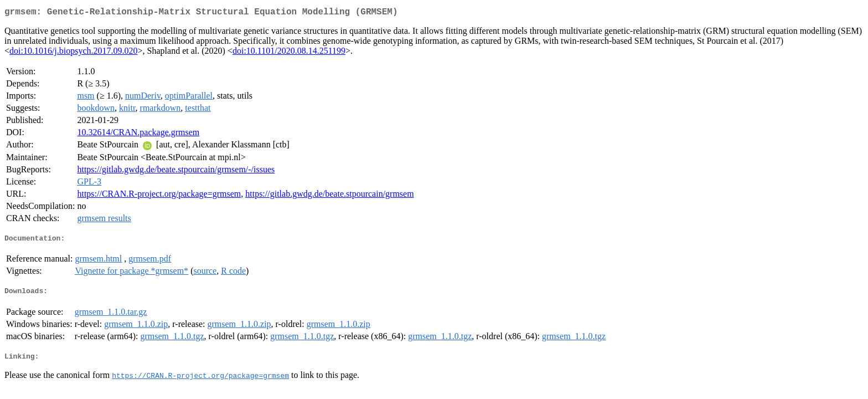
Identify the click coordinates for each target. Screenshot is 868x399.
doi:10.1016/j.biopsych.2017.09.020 (74, 53)
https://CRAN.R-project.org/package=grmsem (159, 196)
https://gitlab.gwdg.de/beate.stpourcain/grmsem (329, 196)
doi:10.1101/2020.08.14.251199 (289, 53)
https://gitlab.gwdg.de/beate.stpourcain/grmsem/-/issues (176, 172)
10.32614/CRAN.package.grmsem (138, 134)
